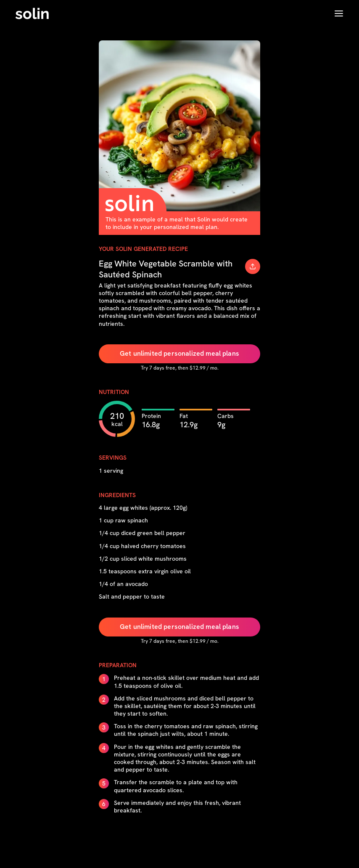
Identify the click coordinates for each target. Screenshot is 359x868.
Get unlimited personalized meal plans (179, 353)
